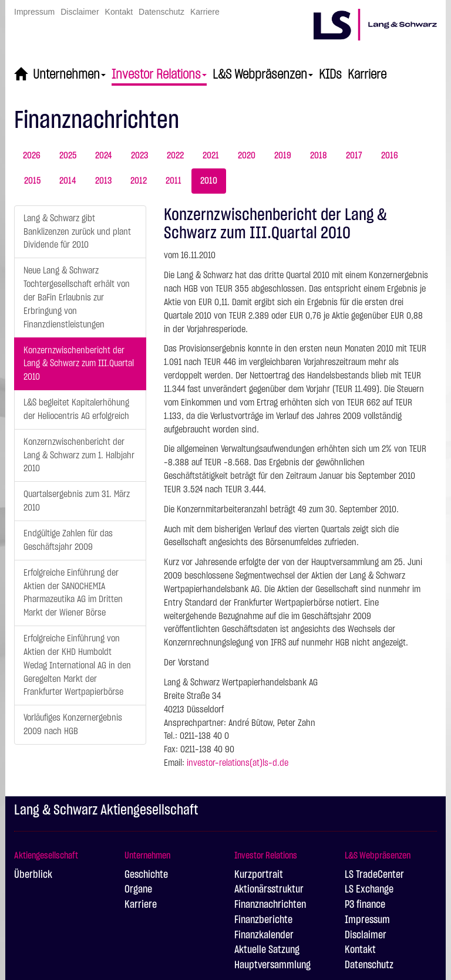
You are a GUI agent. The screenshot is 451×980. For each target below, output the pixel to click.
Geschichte (146, 875)
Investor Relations (159, 75)
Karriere (205, 12)
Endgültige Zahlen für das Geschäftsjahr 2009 (68, 540)
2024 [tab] (104, 156)
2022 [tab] (175, 156)
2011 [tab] (174, 181)
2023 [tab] (139, 156)
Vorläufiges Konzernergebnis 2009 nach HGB (73, 724)
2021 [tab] (211, 156)
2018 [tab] (319, 156)
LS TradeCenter (374, 875)
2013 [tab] (103, 181)
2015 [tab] (32, 181)
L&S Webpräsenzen (263, 75)
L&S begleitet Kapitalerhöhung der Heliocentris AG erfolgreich (76, 409)
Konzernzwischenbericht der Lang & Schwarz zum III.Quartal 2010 (79, 364)
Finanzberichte (263, 920)
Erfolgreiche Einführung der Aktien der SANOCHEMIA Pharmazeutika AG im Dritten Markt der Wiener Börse (73, 593)
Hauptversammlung (272, 965)
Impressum (34, 12)
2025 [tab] (68, 156)
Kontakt (119, 12)
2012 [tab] (139, 181)
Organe (138, 890)
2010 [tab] (209, 181)
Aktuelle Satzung (267, 950)
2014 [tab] (68, 181)
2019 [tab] (283, 156)
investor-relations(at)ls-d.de (238, 763)
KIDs (330, 75)
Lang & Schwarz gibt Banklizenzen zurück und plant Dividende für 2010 (77, 232)
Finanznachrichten (270, 905)
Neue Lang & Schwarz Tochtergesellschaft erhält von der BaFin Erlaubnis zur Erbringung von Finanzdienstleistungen (77, 297)
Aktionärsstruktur (269, 890)
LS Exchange (369, 890)
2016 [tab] (390, 156)
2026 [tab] (32, 156)
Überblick (33, 875)
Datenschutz (161, 12)
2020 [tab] (247, 156)
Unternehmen (69, 75)
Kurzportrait (259, 875)
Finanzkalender (264, 935)
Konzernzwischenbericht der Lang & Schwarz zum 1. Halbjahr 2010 (79, 455)
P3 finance (365, 905)
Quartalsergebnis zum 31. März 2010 (77, 501)
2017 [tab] (354, 156)
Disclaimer (80, 12)
